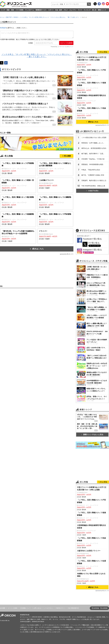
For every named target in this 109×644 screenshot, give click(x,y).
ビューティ (73, 10)
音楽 (12, 10)
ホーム (2, 17)
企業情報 (105, 608)
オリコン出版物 (13, 608)
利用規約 (3, 28)
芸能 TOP (9, 17)
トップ (3, 10)
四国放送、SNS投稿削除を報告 (92, 164)
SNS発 (16, 17)
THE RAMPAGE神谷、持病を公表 (93, 186)
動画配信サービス (41, 10)
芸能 (8, 10)
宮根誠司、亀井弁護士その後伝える (94, 180)
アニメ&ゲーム (30, 10)
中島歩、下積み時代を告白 (91, 170)
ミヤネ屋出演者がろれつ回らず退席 (94, 138)
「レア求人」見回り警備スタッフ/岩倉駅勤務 (91, 109)
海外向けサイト (61, 608)
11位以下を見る (92, 191)
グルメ (66, 10)
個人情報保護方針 (74, 608)
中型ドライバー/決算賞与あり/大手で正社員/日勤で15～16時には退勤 (92, 59)
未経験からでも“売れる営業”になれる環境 (91, 575)
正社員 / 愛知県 (18, 168)
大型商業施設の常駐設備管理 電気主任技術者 (91, 97)
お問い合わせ (37, 608)
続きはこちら (38, 249)
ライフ (80, 10)
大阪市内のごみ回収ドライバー (89, 551)
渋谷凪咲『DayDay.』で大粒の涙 (93, 159)
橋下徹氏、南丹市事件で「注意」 (93, 154)
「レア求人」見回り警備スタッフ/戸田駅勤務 (91, 71)
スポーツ (51, 10)
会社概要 (3, 608)
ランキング (87, 10)
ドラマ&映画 (19, 10)
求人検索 (67, 156)
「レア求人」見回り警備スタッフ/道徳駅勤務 (91, 84)
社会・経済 (59, 10)
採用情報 (96, 608)
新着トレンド (102, 10)
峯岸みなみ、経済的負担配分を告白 (94, 148)
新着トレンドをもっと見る (92, 434)
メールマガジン (49, 608)
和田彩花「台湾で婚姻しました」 (93, 143)
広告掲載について (25, 608)
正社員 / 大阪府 (55, 184)
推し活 (94, 10)
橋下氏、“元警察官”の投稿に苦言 (93, 175)
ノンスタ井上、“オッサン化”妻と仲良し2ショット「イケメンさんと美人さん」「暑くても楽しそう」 (50, 17)
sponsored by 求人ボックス (67, 254)
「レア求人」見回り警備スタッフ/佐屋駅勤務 (91, 562)
